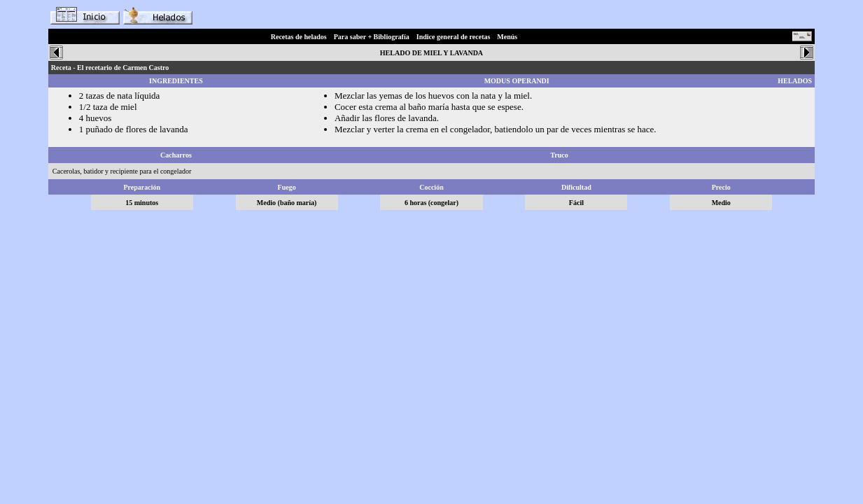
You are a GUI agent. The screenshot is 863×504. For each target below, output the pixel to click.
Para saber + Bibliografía (372, 37)
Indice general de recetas (454, 37)
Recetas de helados (299, 37)
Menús (507, 37)
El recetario (94, 68)
